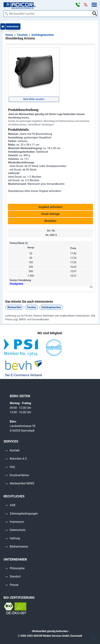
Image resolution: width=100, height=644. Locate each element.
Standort (13, 576)
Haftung (13, 538)
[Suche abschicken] (95, 14)
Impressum (15, 522)
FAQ (10, 467)
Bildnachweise (17, 547)
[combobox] (48, 14)
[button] (78, 5)
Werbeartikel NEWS (20, 483)
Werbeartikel (14, 307)
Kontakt (12, 450)
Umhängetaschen (51, 307)
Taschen (31, 307)
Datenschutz (15, 530)
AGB (10, 505)
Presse (12, 585)
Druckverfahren (17, 475)
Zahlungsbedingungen (22, 514)
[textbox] (48, 14)
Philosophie (15, 568)
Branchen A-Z (16, 459)
